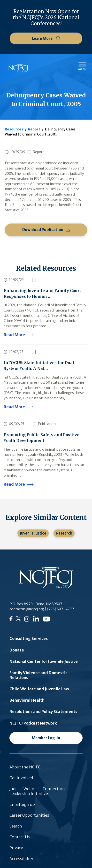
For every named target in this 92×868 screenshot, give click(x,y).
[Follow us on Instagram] (27, 620)
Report (34, 129)
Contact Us (20, 837)
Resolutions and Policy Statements (43, 712)
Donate (17, 650)
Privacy (16, 848)
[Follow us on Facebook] (11, 620)
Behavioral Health (27, 700)
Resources (14, 129)
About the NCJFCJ (26, 767)
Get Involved (21, 778)
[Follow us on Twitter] (18, 620)
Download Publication (43, 230)
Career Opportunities (29, 815)
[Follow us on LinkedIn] (36, 620)
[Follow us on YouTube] (46, 620)
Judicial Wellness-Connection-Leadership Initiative (38, 791)
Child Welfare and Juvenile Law (39, 689)
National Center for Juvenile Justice (44, 661)
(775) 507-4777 (61, 609)
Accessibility (21, 859)
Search (16, 826)
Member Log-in (46, 738)
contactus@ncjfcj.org (27, 609)
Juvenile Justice (33, 533)
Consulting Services (29, 638)
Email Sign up (22, 804)
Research (64, 533)
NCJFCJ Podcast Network (33, 723)
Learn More (43, 38)
